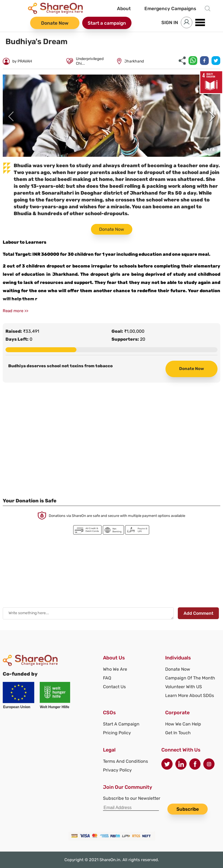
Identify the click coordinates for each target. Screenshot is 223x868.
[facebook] (204, 61)
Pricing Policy (117, 733)
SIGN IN (170, 22)
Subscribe (188, 809)
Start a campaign (107, 23)
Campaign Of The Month (190, 678)
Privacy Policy (117, 770)
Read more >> (15, 311)
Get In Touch (178, 733)
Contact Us (114, 687)
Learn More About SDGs (190, 695)
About (124, 8)
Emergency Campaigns (170, 8)
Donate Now (55, 23)
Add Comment (198, 613)
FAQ (107, 678)
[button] (112, 116)
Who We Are (115, 669)
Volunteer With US (184, 687)
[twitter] (216, 61)
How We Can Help (183, 724)
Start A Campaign (121, 724)
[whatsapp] (193, 61)
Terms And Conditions (125, 761)
